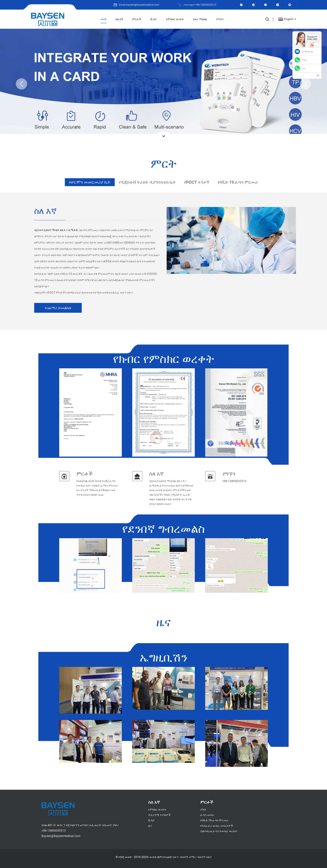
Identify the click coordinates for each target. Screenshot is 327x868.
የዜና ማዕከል (201, 19)
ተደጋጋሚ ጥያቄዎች (159, 815)
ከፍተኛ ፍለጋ (205, 857)
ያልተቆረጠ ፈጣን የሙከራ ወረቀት (219, 831)
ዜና (150, 826)
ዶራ (303, 68)
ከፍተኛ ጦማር (188, 857)
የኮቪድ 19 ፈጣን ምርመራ (214, 820)
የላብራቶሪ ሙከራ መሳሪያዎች (216, 826)
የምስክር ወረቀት (175, 19)
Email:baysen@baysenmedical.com (144, 5)
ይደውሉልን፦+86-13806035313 (201, 5)
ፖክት (203, 809)
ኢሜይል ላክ (307, 52)
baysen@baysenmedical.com (59, 836)
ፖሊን (304, 60)
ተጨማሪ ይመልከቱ (58, 308)
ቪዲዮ (154, 19)
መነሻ (103, 19)
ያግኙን (220, 19)
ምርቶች (137, 19)
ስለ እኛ (119, 19)
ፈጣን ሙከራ (207, 815)
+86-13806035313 (52, 830)
